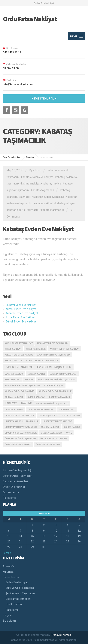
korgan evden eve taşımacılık (55, 391)
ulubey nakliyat (50, 427)
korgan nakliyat (14, 397)
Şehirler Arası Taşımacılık (18, 476)
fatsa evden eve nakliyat (63, 374)
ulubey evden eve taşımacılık (21, 427)
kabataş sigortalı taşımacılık (23, 210)
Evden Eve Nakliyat (14, 487)
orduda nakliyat (14, 410)
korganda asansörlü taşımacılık (56, 380)
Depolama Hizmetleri (15, 481)
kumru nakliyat (36, 397)
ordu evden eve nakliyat (41, 410)
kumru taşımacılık (59, 397)
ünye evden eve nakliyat (18, 444)
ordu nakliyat (67, 410)
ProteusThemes (61, 635)
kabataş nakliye (52, 184)
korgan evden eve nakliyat (20, 391)
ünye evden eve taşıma (48, 444)
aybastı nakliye (13, 361)
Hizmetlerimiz (11, 577)
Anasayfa (9, 566)
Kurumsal (8, 572)
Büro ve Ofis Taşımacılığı (17, 470)
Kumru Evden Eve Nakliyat (21, 309)
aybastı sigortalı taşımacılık (42, 361)
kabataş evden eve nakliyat (37, 177)
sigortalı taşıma (71, 416)
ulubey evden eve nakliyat (57, 421)
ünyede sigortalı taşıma (54, 439)
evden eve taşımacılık (54, 367)
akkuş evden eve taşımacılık (53, 343)
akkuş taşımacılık (36, 349)
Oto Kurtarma (11, 492)
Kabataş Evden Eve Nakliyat (38, 229)
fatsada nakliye (36, 374)
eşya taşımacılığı (14, 374)
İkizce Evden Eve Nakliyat (20, 317)
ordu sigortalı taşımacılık (20, 416)
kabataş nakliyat (31, 184)
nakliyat (11, 403)
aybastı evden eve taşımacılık (54, 355)
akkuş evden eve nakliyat (19, 343)
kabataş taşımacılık (42, 190)
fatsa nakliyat (13, 380)
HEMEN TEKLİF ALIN (44, 99)
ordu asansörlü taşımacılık (52, 404)
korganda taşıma (54, 385)
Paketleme (9, 498)
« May (7, 553)
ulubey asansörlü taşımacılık (22, 421)
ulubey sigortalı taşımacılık (21, 433)
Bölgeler (8, 615)
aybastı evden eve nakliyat (65, 349)
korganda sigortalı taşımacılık (22, 385)
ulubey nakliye (72, 427)
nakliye (26, 403)
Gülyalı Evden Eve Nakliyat (21, 322)
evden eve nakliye (19, 367)
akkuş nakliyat (13, 349)
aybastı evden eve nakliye (19, 355)
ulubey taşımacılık (51, 433)
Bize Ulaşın (9, 621)
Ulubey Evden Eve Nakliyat (21, 305)
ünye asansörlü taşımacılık (20, 439)
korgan (29, 380)
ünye (69, 433)
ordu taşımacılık (48, 416)
